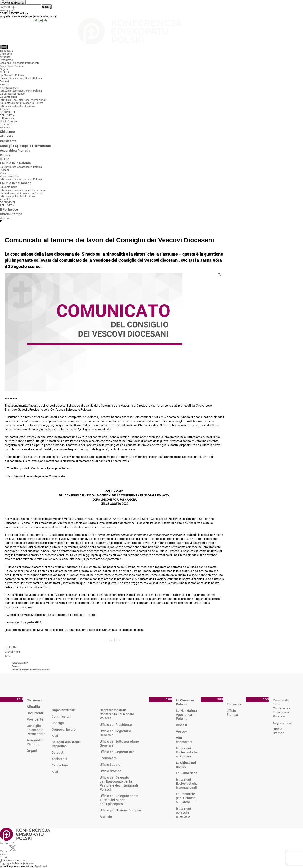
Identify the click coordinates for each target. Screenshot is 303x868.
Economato (108, 758)
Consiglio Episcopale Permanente (36, 730)
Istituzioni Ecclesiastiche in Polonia (187, 752)
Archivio (106, 817)
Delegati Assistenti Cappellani (66, 744)
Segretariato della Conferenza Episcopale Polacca (117, 714)
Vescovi (182, 731)
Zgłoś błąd (41, 866)
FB (6, 647)
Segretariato (282, 723)
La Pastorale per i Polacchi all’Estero (186, 798)
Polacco (16, 666)
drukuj (9, 652)
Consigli (58, 723)
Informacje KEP (20, 663)
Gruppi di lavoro (64, 729)
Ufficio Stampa (111, 771)
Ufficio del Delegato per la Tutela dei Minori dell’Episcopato (119, 800)
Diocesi (181, 725)
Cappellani (60, 765)
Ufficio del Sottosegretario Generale (119, 743)
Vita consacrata (184, 740)
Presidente (35, 719)
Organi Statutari (63, 710)
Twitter (13, 647)
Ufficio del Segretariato (117, 752)
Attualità (33, 707)
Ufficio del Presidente (116, 725)
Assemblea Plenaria (35, 742)
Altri (55, 736)
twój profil (9, 10)
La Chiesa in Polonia (185, 702)
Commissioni (61, 717)
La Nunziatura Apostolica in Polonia (187, 715)
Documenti (35, 713)
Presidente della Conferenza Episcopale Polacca (281, 708)
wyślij (17, 652)
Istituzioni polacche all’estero (183, 812)
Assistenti (59, 759)
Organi (32, 751)
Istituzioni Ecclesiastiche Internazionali (187, 784)
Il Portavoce (234, 702)
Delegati (58, 753)
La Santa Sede (187, 773)
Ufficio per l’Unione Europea (120, 810)
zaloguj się (40, 20)
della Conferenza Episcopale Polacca (31, 670)
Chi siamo (34, 700)
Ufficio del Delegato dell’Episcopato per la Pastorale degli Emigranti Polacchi (119, 783)
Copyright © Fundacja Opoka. (17, 863)
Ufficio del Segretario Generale (115, 733)
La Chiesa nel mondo (186, 765)
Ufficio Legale (110, 765)
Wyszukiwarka (14, 2)
